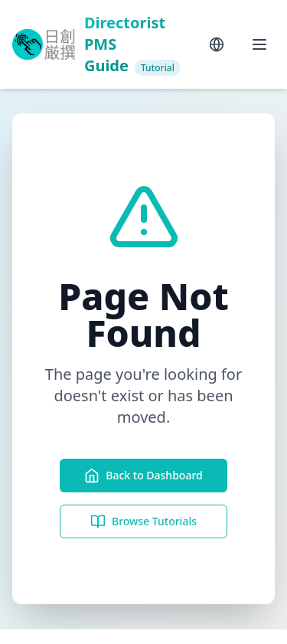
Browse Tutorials (143, 521)
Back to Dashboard (143, 476)
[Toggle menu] (259, 44)
